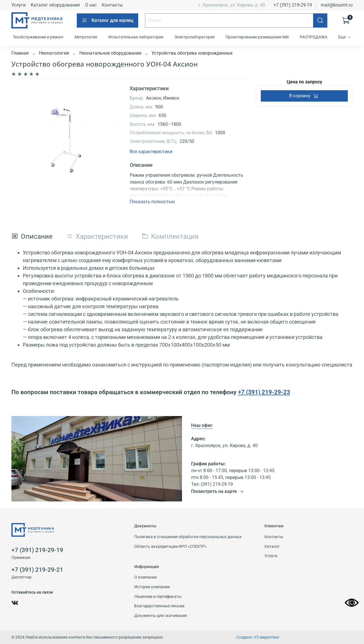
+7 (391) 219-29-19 (293, 5)
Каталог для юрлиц (107, 20)
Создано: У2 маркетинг (258, 637)
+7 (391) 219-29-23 (264, 392)
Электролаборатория (195, 37)
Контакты (112, 5)
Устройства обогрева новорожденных (192, 53)
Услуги (18, 5)
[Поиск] (320, 20)
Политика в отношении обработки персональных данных (188, 537)
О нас (91, 5)
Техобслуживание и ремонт (38, 37)
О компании (145, 577)
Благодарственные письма (159, 606)
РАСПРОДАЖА (314, 37)
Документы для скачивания (161, 616)
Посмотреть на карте (217, 491)
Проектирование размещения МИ (257, 37)
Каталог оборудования (55, 5)
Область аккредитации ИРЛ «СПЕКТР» (170, 547)
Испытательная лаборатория (136, 37)
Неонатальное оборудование (110, 53)
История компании (152, 587)
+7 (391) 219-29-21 (37, 570)
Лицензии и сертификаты (158, 597)
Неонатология (54, 53)
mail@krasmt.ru (337, 5)
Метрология (86, 37)
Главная (20, 53)
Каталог (272, 547)
